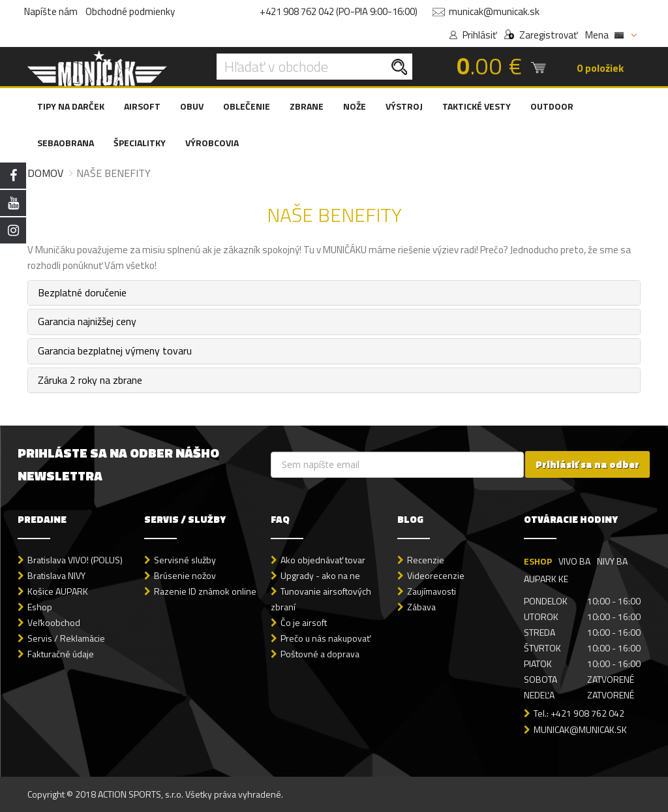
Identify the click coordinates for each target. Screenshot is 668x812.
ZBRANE (307, 106)
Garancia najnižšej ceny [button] (87, 321)
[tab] (334, 293)
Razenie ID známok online (205, 591)
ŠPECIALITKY (140, 143)
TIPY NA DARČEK (71, 106)
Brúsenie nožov (185, 575)
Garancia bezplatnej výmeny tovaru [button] (115, 351)
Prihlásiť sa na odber (587, 464)
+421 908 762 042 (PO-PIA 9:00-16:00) (339, 11)
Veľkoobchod (54, 622)
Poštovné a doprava (320, 654)
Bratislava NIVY (56, 575)
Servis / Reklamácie (66, 638)
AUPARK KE (546, 579)
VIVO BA (574, 561)
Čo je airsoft (304, 622)
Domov (45, 173)
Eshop (40, 607)
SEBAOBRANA (66, 143)
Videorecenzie (436, 575)
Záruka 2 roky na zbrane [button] (90, 380)
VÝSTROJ (404, 106)
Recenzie (426, 560)
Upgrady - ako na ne (320, 575)
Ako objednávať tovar (323, 560)
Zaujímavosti (432, 591)
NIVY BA (612, 561)
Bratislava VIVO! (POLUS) (75, 560)
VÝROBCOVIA (212, 143)
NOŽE (355, 106)
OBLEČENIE (247, 106)
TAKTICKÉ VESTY (477, 106)
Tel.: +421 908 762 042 (579, 713)
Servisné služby (185, 560)
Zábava (421, 607)
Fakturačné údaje (61, 654)
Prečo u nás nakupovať (326, 638)
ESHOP (538, 561)
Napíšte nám (51, 11)
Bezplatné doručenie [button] (82, 292)
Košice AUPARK (58, 591)
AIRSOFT (142, 106)
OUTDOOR (552, 106)
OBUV (192, 106)
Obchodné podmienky (130, 11)
